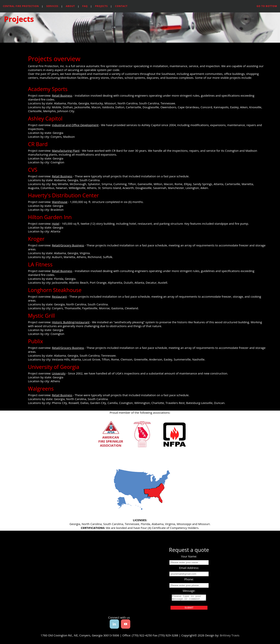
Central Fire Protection (21, 6)
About (70, 6)
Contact (121, 6)
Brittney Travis (230, 636)
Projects (101, 6)
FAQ (85, 6)
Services (52, 6)
